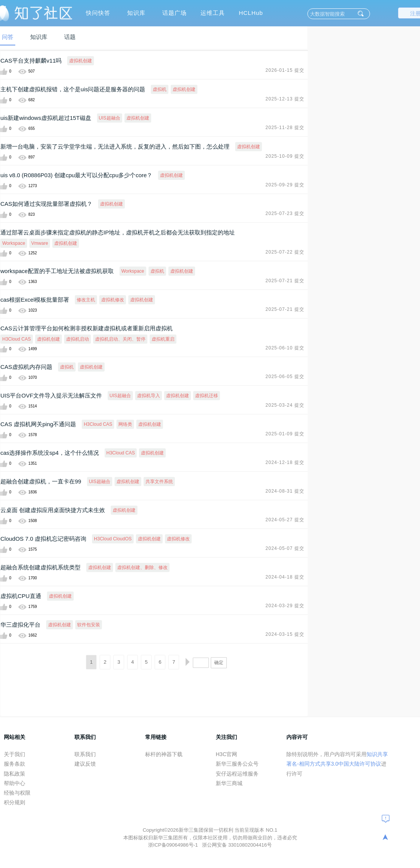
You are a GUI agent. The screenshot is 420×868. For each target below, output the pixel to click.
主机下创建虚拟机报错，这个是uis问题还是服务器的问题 (73, 89)
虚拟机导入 (149, 396)
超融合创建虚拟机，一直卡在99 (41, 481)
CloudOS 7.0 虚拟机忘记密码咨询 (43, 539)
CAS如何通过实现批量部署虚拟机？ (46, 204)
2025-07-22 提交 (285, 252)
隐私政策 (15, 774)
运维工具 (213, 13)
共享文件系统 (159, 482)
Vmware (40, 243)
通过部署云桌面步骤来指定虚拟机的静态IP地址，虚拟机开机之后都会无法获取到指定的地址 (118, 232)
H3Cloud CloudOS (113, 539)
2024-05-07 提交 (285, 548)
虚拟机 (160, 89)
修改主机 (86, 300)
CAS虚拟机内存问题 (26, 367)
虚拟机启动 (78, 339)
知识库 (136, 13)
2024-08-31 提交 (285, 491)
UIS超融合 (110, 118)
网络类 (125, 424)
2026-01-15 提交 (285, 70)
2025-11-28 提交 (285, 128)
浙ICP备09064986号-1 (174, 845)
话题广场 (174, 13)
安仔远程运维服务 (237, 774)
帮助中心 (15, 783)
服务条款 (15, 764)
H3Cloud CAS (17, 339)
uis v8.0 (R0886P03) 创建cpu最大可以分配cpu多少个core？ (76, 175)
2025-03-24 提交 (285, 405)
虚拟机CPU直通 (21, 596)
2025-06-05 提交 (285, 377)
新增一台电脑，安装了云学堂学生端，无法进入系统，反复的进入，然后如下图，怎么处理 (115, 146)
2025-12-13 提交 (285, 99)
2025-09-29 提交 (285, 185)
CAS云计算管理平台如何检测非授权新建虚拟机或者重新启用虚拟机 (86, 328)
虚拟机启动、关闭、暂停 (120, 339)
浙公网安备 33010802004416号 (237, 845)
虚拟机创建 (81, 61)
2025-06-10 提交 (285, 348)
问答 (8, 37)
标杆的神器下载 (164, 754)
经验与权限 (17, 793)
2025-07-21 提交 (285, 281)
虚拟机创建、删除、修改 (142, 567)
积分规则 (15, 802)
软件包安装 (89, 625)
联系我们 (85, 754)
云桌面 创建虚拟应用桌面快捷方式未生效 (53, 510)
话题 (70, 37)
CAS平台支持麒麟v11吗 (31, 61)
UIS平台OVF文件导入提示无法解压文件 (51, 395)
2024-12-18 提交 (285, 462)
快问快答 (98, 13)
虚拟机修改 (113, 300)
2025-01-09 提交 (285, 434)
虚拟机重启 (163, 339)
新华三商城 (229, 783)
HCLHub (251, 13)
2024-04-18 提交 (285, 577)
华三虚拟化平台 (20, 625)
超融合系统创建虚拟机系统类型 (40, 567)
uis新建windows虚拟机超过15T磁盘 (46, 118)
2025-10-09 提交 (285, 156)
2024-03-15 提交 (285, 634)
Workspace (14, 243)
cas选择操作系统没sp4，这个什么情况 (50, 453)
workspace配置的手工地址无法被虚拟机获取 (57, 271)
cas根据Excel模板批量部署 (35, 300)
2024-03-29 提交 (285, 606)
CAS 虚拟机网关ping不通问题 (38, 424)
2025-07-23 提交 (285, 213)
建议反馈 (85, 764)
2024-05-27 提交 (285, 520)
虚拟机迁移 (207, 396)
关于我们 (15, 754)
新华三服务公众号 (237, 764)
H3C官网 (226, 754)
